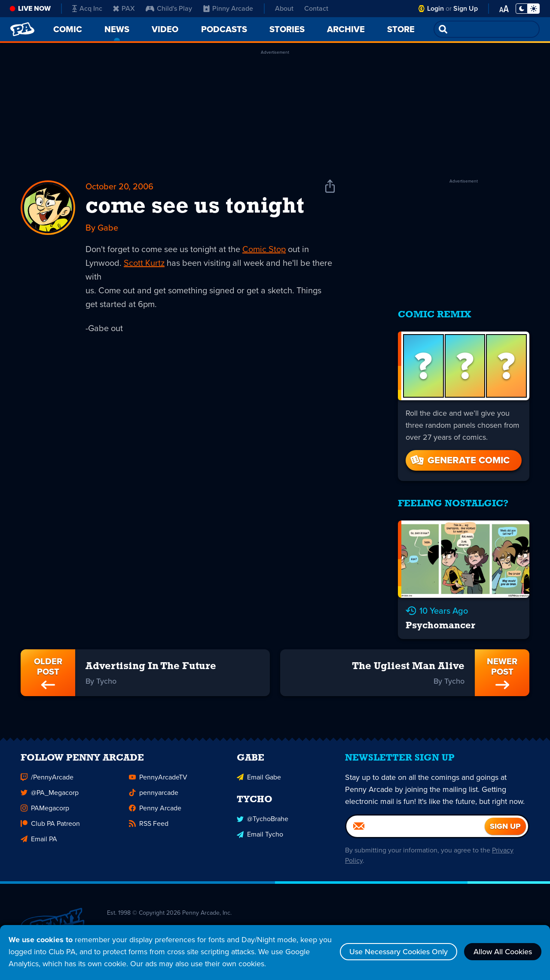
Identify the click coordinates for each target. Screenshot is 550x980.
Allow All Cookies (503, 952)
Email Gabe (259, 781)
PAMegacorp (45, 812)
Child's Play (169, 8)
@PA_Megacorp (50, 796)
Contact (316, 8)
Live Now (34, 8)
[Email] (416, 830)
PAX (124, 8)
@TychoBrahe (263, 823)
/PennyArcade (47, 781)
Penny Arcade (155, 812)
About (284, 8)
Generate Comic (459, 460)
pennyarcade (154, 796)
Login (435, 8)
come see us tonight (195, 207)
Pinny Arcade (228, 8)
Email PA (39, 843)
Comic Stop (264, 249)
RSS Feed (149, 827)
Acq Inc (87, 8)
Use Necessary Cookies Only (399, 952)
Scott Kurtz (144, 263)
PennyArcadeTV (158, 781)
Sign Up (466, 8)
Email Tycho (260, 838)
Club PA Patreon (50, 827)
